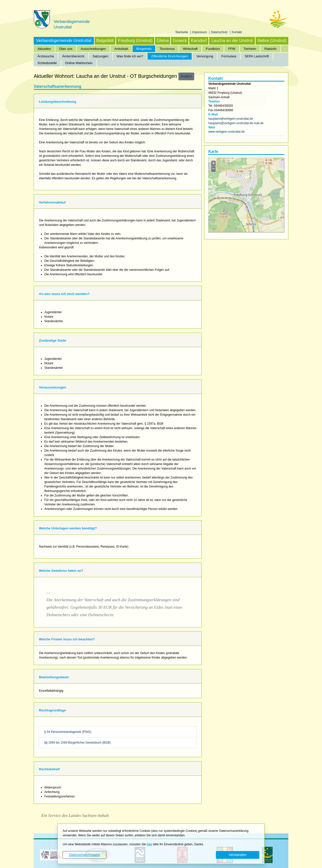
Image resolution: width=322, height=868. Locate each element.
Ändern (186, 76)
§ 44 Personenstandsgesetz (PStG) (68, 732)
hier (150, 844)
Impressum (200, 32)
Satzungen (100, 56)
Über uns (66, 49)
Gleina (163, 41)
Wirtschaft (190, 49)
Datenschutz (220, 32)
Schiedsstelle (47, 63)
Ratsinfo (270, 49)
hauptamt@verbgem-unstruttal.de (231, 119)
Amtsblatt (121, 49)
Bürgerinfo (144, 49)
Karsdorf (199, 41)
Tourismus (167, 49)
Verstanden (238, 855)
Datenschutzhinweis (84, 855)
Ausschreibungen (93, 49)
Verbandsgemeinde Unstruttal (64, 41)
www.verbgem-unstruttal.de (226, 132)
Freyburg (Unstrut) (135, 41)
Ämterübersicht (73, 56)
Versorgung (205, 56)
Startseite (182, 32)
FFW (232, 49)
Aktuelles (44, 49)
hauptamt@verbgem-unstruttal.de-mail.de (236, 123)
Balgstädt (105, 41)
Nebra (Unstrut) (272, 41)
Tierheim (250, 49)
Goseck (180, 41)
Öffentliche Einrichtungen (170, 56)
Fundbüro (213, 49)
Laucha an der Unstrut (232, 41)
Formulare (229, 56)
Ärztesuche (46, 56)
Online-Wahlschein (79, 63)
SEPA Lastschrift (257, 56)
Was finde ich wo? (130, 56)
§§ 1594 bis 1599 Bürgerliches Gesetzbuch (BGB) (77, 743)
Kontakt (237, 32)
